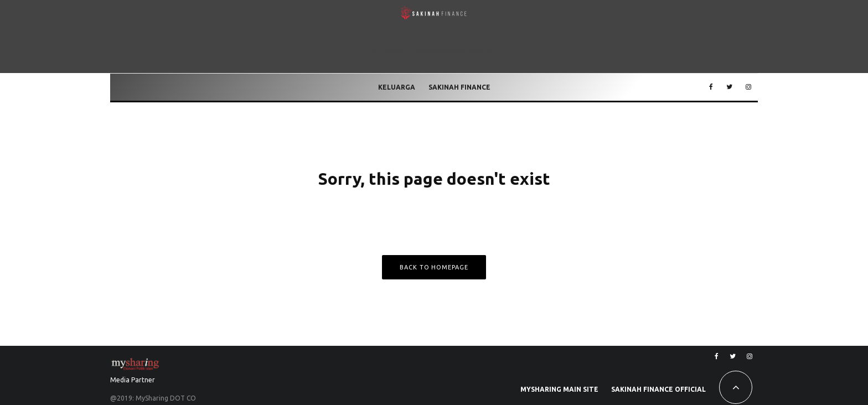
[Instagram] (748, 87)
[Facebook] (711, 87)
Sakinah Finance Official (658, 389)
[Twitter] (729, 87)
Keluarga (397, 87)
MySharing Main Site (559, 389)
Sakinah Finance (459, 87)
